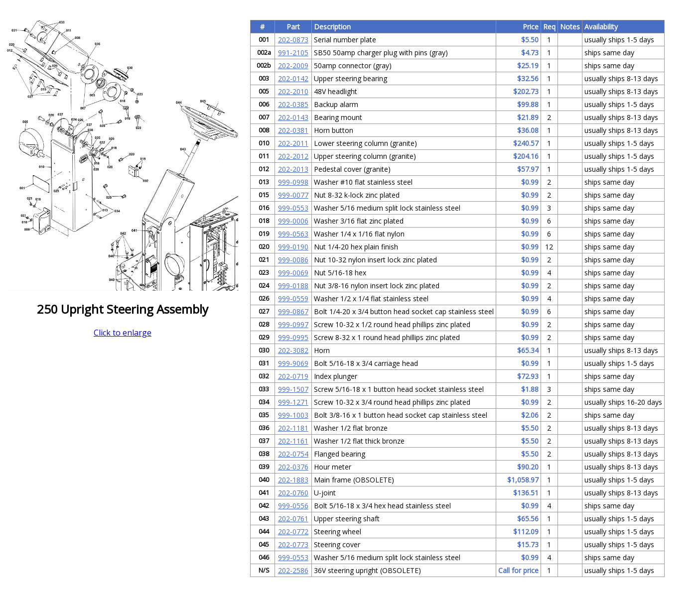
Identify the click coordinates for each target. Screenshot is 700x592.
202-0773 (293, 544)
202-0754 (293, 454)
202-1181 (293, 428)
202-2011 (293, 143)
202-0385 (293, 104)
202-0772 (293, 532)
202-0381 (293, 130)
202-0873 (293, 40)
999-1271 (293, 402)
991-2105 (293, 53)
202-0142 (293, 78)
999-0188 (293, 286)
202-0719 (293, 376)
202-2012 (293, 156)
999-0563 (293, 234)
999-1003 (293, 415)
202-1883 (293, 480)
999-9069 (293, 363)
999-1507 (293, 389)
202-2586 (293, 570)
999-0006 (293, 221)
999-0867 (293, 311)
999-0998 (293, 182)
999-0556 (293, 506)
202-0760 (293, 493)
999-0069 (293, 273)
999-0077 (293, 195)
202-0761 (293, 519)
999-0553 (293, 208)
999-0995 (293, 337)
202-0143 (293, 117)
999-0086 (293, 260)
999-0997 (293, 324)
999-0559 (293, 298)
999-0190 (293, 247)
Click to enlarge (123, 333)
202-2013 (293, 169)
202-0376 (293, 467)
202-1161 (293, 441)
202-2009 (293, 65)
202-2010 (293, 91)
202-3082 (293, 350)
